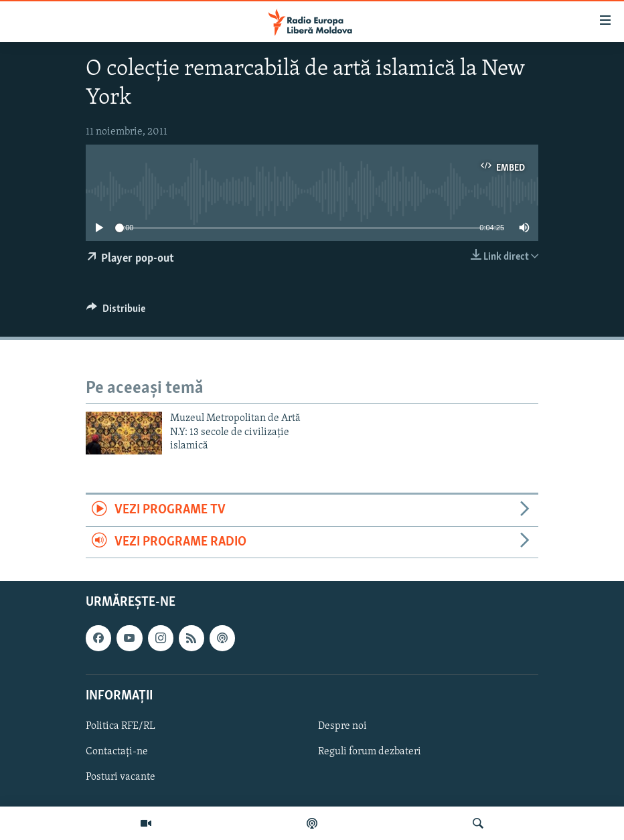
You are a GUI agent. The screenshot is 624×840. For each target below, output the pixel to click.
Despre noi (342, 726)
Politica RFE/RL (121, 726)
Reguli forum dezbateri (370, 752)
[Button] (116, 312)
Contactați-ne (117, 752)
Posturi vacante (121, 777)
